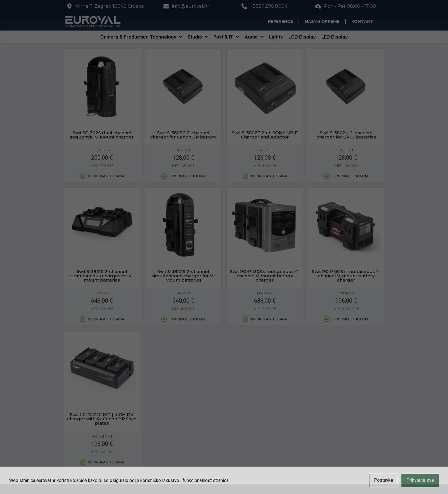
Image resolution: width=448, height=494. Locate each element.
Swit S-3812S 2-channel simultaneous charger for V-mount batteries (102, 276)
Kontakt (362, 21)
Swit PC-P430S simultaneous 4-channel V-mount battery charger (265, 276)
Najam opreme (322, 21)
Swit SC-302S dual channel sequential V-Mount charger (102, 135)
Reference (280, 21)
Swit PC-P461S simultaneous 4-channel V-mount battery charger (346, 276)
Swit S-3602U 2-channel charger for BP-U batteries (346, 135)
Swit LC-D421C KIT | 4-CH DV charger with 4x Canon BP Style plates (102, 419)
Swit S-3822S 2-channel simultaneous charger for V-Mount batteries (183, 276)
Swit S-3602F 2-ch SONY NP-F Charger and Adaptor (265, 135)
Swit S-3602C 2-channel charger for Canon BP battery (183, 135)
